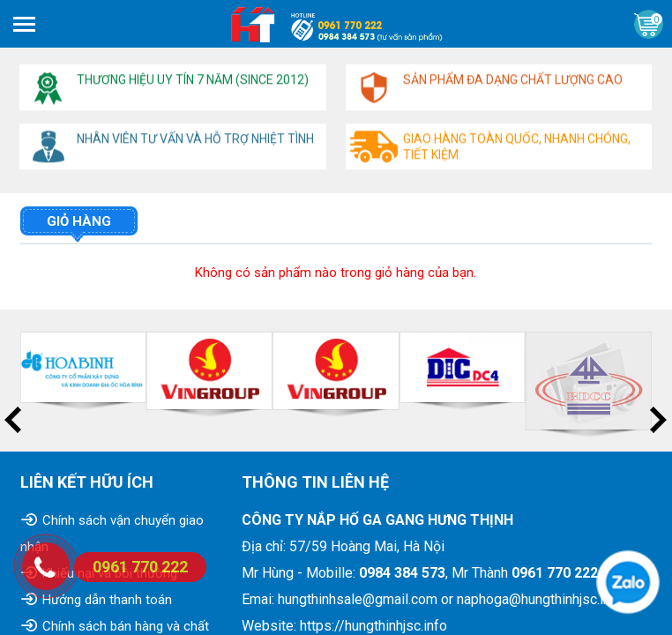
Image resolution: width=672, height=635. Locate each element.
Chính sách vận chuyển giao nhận (112, 534)
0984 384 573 (402, 573)
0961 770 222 (555, 573)
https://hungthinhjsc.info (373, 626)
